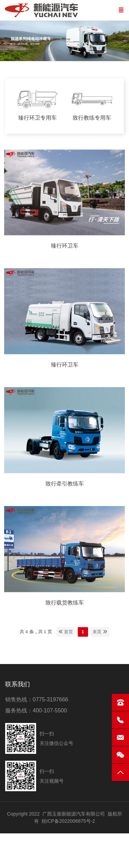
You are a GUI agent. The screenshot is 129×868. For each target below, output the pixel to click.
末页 (100, 630)
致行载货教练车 (65, 601)
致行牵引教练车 (65, 482)
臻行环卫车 (65, 244)
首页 (66, 630)
